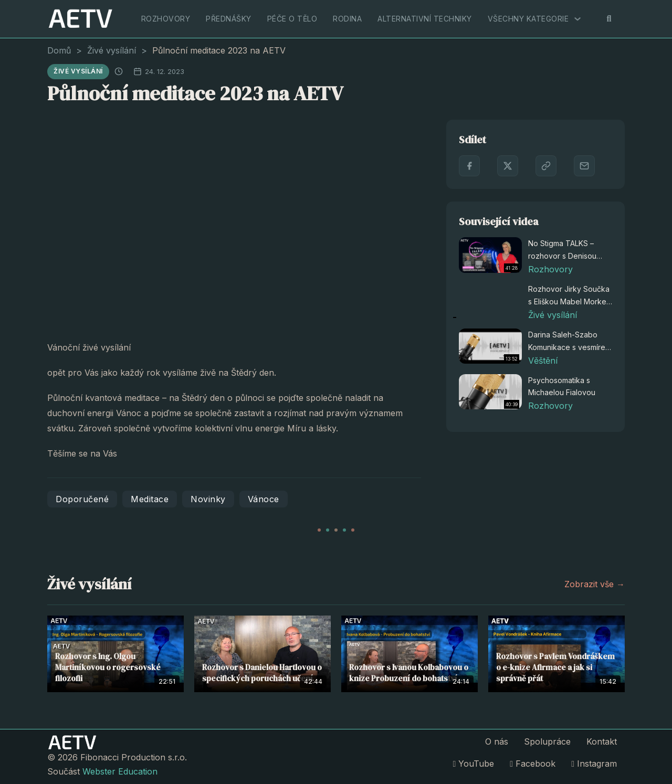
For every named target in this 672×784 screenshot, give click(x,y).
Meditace (150, 499)
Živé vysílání (112, 50)
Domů (59, 50)
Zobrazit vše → (595, 584)
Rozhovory (166, 19)
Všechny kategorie (528, 19)
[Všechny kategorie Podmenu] (577, 19)
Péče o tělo (292, 19)
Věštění (543, 361)
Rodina (347, 19)
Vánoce (264, 499)
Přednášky (229, 19)
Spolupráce (547, 741)
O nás (497, 741)
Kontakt (602, 741)
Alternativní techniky (425, 19)
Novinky (208, 499)
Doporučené (82, 499)
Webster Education (120, 771)
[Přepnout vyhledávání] (609, 19)
